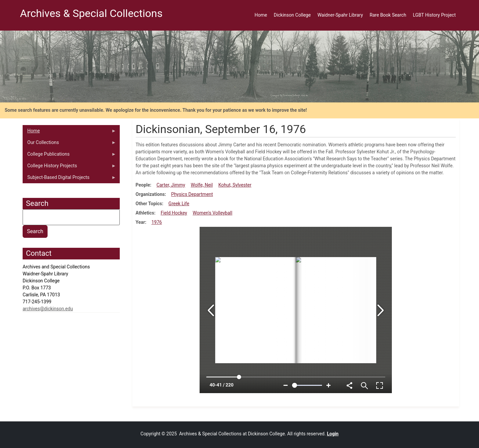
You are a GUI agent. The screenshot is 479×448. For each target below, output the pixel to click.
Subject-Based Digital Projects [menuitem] (69, 179)
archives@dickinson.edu (48, 309)
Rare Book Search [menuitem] (388, 15)
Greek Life (179, 204)
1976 (157, 222)
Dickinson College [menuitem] (292, 15)
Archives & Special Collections (91, 13)
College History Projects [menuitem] (69, 167)
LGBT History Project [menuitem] (434, 15)
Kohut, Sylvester (235, 185)
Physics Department (192, 194)
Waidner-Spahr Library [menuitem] (340, 15)
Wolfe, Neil (202, 185)
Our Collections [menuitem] (69, 144)
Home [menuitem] (261, 15)
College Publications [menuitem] (69, 156)
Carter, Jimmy (171, 185)
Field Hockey (174, 213)
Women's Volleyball (212, 213)
